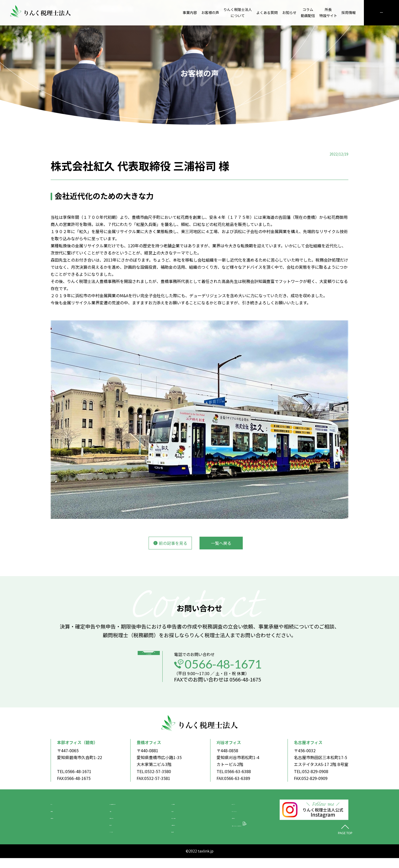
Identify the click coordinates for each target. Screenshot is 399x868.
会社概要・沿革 (111, 824)
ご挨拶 (103, 816)
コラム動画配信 (308, 12)
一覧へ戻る (221, 543)
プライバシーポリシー (241, 816)
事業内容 (190, 12)
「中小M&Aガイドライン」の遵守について (248, 835)
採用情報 (349, 12)
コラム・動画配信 (182, 824)
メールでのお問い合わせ (144, 673)
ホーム (57, 807)
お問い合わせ (381, 12)
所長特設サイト (328, 12)
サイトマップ (233, 807)
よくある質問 (267, 12)
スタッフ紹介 (109, 840)
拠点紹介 (105, 832)
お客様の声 (210, 12)
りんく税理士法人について (238, 12)
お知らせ (289, 12)
